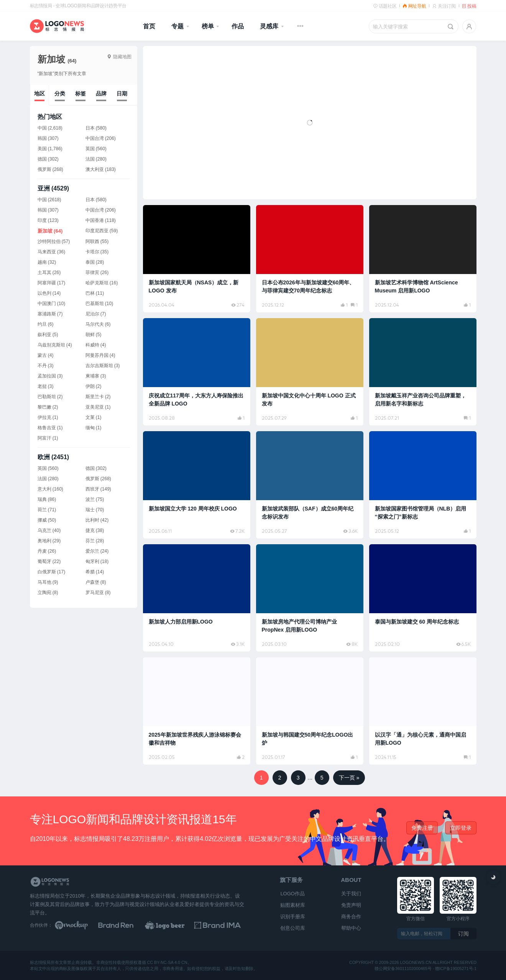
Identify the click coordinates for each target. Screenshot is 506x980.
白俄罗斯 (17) (52, 572)
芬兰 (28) (95, 541)
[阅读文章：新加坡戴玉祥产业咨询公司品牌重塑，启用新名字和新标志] (423, 372)
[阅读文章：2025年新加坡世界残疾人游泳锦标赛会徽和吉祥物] (197, 711)
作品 (238, 26)
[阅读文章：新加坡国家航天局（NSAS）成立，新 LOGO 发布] (197, 259)
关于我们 (351, 894)
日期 (122, 94)
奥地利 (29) (49, 541)
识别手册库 (293, 917)
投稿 (469, 6)
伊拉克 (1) (48, 417)
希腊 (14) (95, 572)
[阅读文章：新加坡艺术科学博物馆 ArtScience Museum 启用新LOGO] (423, 259)
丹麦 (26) (47, 551)
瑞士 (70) (95, 510)
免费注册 (422, 828)
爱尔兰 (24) (97, 551)
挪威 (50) (47, 520)
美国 (42, 149)
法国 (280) (48, 479)
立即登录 (461, 828)
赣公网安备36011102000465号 (403, 969)
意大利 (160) (50, 489)
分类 (60, 94)
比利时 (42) (97, 520)
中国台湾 (95, 138)
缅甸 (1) (94, 428)
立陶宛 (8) (48, 593)
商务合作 (351, 917)
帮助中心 (351, 928)
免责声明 (351, 905)
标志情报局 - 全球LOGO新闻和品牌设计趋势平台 (78, 6)
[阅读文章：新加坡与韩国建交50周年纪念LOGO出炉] (310, 711)
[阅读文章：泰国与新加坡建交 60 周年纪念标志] (423, 598)
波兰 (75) (95, 499)
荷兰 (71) (47, 510)
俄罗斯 (44, 169)
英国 (90, 149)
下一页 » (349, 778)
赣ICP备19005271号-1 (455, 969)
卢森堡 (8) (96, 582)
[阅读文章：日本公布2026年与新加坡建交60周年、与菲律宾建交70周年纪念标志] (310, 259)
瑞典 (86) (47, 499)
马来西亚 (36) (52, 252)
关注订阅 (444, 6)
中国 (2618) (49, 200)
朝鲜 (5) (94, 335)
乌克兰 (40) (49, 530)
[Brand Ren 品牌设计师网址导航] (126, 925)
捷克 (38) (95, 530)
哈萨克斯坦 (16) (102, 283)
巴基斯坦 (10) (99, 304)
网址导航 (414, 6)
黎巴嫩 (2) (48, 407)
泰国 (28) (95, 262)
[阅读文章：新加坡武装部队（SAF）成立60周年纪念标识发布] (310, 485)
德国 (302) (96, 468)
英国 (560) (48, 468)
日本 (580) (96, 200)
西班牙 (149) (98, 489)
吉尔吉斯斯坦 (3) (103, 366)
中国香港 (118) (101, 220)
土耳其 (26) (49, 272)
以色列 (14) (49, 293)
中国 (42, 128)
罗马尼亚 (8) (98, 593)
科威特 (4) (96, 345)
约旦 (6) (46, 324)
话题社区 (385, 6)
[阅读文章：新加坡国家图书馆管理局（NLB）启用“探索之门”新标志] (423, 485)
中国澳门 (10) (52, 304)
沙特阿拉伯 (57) (54, 241)
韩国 (42, 138)
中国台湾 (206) (101, 210)
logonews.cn (416, 963)
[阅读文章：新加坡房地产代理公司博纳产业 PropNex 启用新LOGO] (310, 598)
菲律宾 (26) (97, 272)
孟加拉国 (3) (50, 376)
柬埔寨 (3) (96, 376)
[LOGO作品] (173, 925)
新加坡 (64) (50, 231)
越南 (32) (47, 262)
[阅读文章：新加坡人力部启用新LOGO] (197, 598)
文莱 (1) (94, 417)
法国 (90, 159)
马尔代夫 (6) (98, 324)
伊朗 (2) (94, 386)
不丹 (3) (46, 366)
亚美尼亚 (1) (98, 407)
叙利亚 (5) (48, 335)
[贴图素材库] (79, 925)
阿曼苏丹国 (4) (100, 355)
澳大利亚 (95, 169)
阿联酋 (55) (97, 241)
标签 (80, 94)
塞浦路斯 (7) (50, 314)
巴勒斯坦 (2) (50, 397)
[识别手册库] (221, 925)
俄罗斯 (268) (98, 479)
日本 (90, 128)
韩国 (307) (48, 210)
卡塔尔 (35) (97, 252)
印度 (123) (48, 220)
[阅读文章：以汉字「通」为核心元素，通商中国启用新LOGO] (423, 711)
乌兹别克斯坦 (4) (55, 345)
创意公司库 (293, 928)
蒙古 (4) (46, 355)
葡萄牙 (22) (49, 561)
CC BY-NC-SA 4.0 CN (167, 963)
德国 (42, 159)
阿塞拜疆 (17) (52, 283)
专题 (177, 26)
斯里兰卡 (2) (98, 397)
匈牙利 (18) (97, 561)
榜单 (208, 26)
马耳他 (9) (48, 582)
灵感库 (269, 26)
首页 (149, 26)
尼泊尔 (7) (96, 314)
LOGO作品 (292, 894)
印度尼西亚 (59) (102, 231)
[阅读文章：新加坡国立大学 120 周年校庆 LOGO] (197, 485)
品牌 (101, 94)
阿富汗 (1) (48, 438)
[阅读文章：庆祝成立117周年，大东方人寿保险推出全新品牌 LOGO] (197, 372)
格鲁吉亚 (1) (50, 428)
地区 (39, 94)
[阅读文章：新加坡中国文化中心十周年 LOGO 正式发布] (310, 372)
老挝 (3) (46, 386)
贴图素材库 (293, 905)
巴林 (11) (95, 293)
